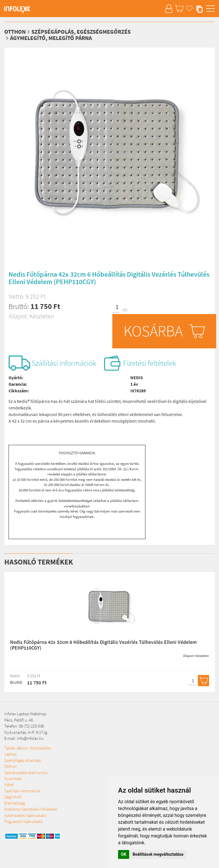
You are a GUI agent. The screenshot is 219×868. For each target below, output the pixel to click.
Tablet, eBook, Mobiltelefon (28, 748)
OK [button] (124, 854)
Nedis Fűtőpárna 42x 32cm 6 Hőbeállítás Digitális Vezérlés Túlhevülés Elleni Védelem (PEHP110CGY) (103, 645)
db (125, 310)
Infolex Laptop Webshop (25, 714)
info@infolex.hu (30, 738)
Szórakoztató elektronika (26, 772)
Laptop (10, 754)
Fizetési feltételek (150, 363)
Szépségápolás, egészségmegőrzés (81, 32)
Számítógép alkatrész (23, 760)
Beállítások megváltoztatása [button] (158, 854)
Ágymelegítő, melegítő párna (51, 38)
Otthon (11, 766)
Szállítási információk (64, 363)
